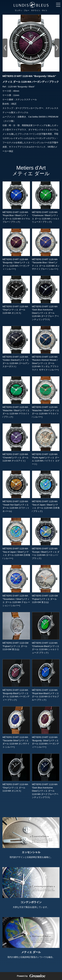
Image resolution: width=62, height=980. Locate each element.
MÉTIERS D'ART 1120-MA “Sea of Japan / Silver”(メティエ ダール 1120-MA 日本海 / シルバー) (16, 539)
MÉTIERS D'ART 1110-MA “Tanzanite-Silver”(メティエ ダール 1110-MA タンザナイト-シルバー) (16, 727)
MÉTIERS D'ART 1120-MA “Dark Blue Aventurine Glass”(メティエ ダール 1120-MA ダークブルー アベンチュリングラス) (46, 298)
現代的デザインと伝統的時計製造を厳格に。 (31, 838)
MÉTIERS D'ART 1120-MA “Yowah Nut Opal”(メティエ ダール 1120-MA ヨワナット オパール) (16, 491)
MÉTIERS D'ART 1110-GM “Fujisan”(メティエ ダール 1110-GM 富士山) (16, 631)
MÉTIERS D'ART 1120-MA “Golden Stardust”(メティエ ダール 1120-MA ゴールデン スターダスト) (16, 347)
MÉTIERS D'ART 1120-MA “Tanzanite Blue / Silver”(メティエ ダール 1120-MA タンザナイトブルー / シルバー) (46, 249)
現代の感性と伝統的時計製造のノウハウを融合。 (31, 938)
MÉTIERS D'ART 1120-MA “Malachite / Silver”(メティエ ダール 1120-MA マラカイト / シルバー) (46, 397)
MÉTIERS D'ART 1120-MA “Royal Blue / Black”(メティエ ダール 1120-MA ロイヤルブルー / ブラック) (16, 202)
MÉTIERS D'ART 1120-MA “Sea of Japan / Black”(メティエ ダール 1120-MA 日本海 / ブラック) (46, 491)
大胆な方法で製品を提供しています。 (31, 888)
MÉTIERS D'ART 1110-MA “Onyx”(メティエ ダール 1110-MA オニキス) (16, 773)
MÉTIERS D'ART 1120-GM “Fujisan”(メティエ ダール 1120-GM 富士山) (46, 584)
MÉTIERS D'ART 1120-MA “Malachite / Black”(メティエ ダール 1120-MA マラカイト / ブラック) (16, 397)
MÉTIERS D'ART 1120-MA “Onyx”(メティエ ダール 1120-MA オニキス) (16, 295)
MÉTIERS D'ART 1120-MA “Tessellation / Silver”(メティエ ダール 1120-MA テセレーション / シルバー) (16, 586)
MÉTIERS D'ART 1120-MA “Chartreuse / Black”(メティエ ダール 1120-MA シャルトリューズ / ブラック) (46, 202)
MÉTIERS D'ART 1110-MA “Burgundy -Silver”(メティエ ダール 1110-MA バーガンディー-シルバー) (46, 727)
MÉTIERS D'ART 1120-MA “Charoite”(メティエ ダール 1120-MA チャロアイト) (16, 443)
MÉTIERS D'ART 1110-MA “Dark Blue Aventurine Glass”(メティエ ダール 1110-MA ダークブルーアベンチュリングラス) (46, 776)
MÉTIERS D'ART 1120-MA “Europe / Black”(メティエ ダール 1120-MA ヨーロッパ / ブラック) (46, 539)
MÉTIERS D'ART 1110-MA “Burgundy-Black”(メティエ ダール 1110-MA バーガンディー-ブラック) (16, 680)
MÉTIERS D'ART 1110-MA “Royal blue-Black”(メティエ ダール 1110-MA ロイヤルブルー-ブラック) (46, 680)
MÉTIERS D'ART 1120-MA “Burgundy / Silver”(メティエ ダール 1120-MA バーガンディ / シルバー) (16, 249)
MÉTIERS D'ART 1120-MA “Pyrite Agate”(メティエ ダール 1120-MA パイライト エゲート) (46, 444)
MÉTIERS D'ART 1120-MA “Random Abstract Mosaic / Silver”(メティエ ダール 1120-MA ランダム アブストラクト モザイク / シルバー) (46, 348)
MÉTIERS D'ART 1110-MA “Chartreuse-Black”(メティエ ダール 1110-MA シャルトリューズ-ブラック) (46, 633)
